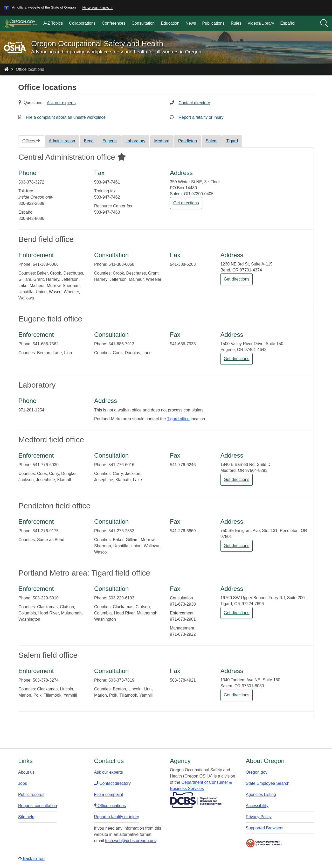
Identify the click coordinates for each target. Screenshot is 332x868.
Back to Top (31, 859)
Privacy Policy (259, 817)
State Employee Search (268, 783)
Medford (162, 141)
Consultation (143, 23)
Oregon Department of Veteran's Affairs (264, 843)
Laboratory (136, 141)
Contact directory (194, 103)
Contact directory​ (112, 783)
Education (170, 23)
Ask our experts (61, 103)
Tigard (232, 141)
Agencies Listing (261, 794)
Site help (26, 817)
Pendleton (188, 141)
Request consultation (37, 806)
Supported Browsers (265, 828)
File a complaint (109, 794)
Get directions (186, 203)
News (191, 23)
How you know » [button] (97, 8)
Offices (31, 141)
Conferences (114, 23)
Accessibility (257, 806)
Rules (236, 23)
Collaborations (82, 23)
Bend (89, 141)
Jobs (23, 783)
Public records (31, 794)
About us (26, 772)
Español (288, 23)
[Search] (324, 23)
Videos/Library (261, 23)
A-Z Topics (53, 23)
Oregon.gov (257, 772)
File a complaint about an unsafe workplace (66, 117)
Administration (62, 141)
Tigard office (178, 419)
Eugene (110, 141)
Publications (213, 23)
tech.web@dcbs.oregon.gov (131, 841)
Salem (212, 141)
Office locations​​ (110, 806)
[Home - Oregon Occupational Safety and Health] (6, 69)
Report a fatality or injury (201, 117)
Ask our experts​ (109, 772)
